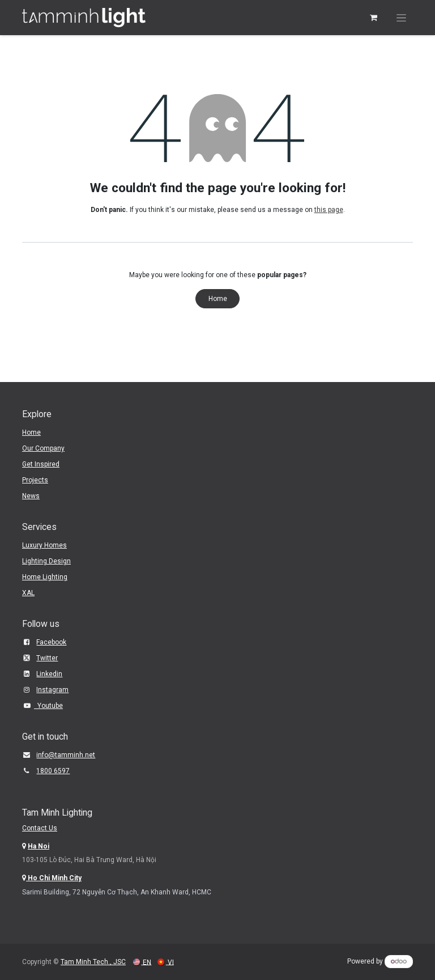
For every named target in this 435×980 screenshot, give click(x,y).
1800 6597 (53, 771)
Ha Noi (39, 846)
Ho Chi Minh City (54, 878)
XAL (28, 593)
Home (218, 299)
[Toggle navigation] (401, 18)
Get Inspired (41, 464)
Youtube (48, 706)
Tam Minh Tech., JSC (93, 962)
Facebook (51, 642)
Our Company (43, 448)
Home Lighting (45, 577)
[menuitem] (142, 962)
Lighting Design (46, 561)
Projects (35, 480)
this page (329, 210)
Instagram (52, 690)
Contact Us (40, 828)
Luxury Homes (44, 545)
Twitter (47, 658)
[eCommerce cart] (373, 18)
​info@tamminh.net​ (66, 755)
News (31, 496)
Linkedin (49, 674)
